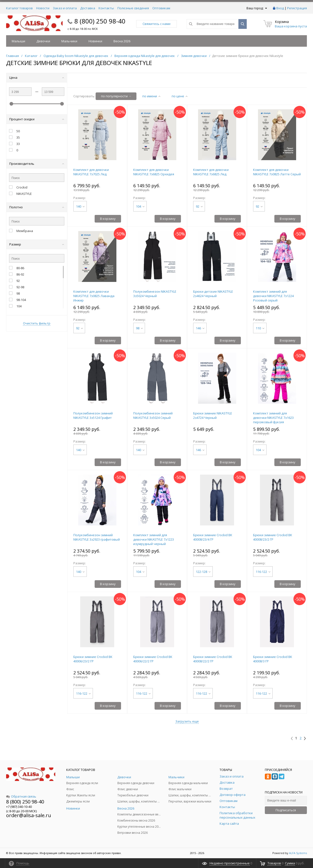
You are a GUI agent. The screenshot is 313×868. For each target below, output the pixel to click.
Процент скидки (37, 119)
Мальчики (69, 41)
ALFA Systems (298, 853)
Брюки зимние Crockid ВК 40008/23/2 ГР (273, 537)
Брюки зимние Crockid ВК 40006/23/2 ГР (93, 659)
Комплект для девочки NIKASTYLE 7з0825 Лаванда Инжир (94, 296)
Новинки (95, 41)
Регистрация (297, 8)
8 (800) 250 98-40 (100, 21)
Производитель (37, 164)
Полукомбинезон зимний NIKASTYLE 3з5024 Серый (153, 415)
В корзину (108, 219)
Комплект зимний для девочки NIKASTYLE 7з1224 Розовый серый (273, 296)
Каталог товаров (19, 8)
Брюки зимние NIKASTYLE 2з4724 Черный (213, 415)
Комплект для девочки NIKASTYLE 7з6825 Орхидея (154, 172)
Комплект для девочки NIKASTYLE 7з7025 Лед (91, 172)
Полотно (37, 207)
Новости (43, 8)
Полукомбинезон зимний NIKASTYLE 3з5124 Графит (93, 415)
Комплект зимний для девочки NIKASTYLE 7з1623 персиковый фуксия (273, 418)
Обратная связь (21, 796)
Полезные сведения (133, 8)
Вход (280, 8)
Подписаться (286, 810)
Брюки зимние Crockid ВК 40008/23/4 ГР (213, 537)
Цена (37, 78)
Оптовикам (161, 8)
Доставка (88, 8)
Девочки (43, 41)
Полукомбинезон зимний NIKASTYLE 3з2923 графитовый (97, 537)
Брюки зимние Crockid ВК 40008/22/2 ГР (213, 659)
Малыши (18, 41)
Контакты (106, 8)
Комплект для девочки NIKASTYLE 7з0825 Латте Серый (277, 172)
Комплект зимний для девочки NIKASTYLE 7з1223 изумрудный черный (154, 539)
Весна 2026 (122, 41)
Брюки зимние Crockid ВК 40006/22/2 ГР (153, 659)
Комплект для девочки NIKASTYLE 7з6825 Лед (211, 172)
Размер (37, 244)
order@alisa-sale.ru (29, 815)
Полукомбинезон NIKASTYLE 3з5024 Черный (155, 294)
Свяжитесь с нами (156, 24)
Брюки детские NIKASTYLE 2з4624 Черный (213, 294)
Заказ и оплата (65, 8)
